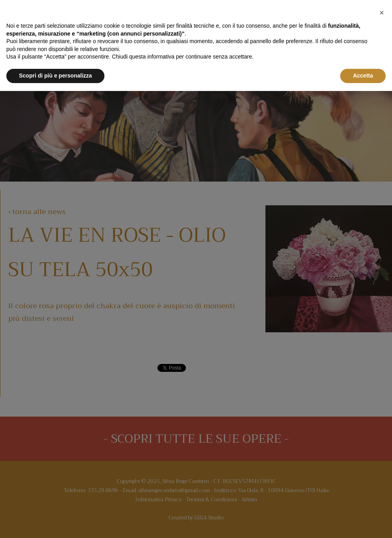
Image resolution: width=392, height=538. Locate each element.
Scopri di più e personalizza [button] (55, 76)
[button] (382, 13)
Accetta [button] (363, 76)
